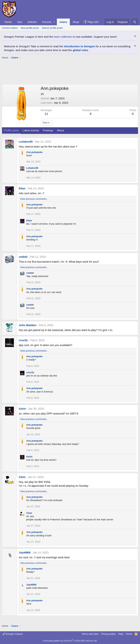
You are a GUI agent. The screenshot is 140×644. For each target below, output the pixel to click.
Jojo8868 (25, 552)
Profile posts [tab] (11, 130)
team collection (63, 37)
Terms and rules (90, 634)
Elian (22, 188)
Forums (47, 22)
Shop (76, 22)
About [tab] (60, 130)
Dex (20, 22)
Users (63, 22)
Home (8, 22)
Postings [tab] (48, 130)
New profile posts (30, 28)
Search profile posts (52, 28)
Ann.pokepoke (34, 152)
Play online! (95, 22)
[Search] (135, 22)
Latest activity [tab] (31, 130)
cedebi (23, 257)
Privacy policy (108, 634)
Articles (32, 22)
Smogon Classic (13, 634)
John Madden (28, 325)
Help (121, 634)
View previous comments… (34, 199)
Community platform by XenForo (70, 641)
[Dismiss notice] (135, 37)
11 (46, 114)
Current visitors (10, 28)
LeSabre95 (26, 142)
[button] (54, 22)
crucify (23, 340)
